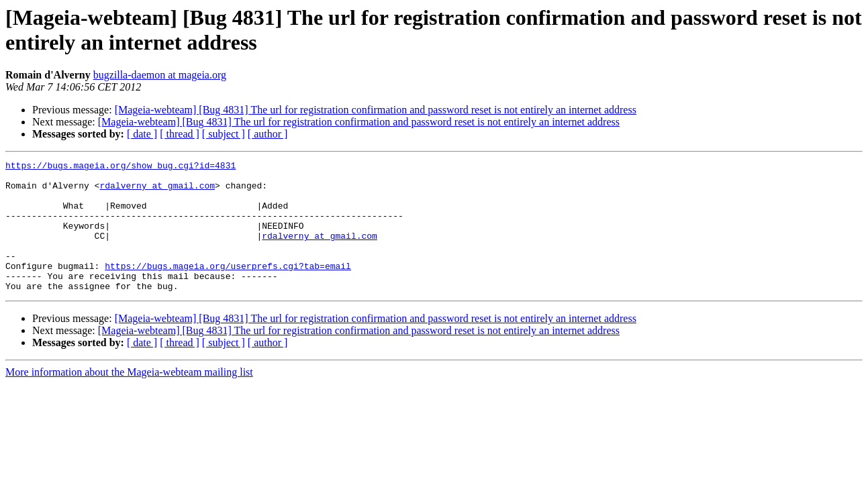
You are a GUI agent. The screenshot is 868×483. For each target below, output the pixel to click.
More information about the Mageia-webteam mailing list (129, 398)
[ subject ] (224, 134)
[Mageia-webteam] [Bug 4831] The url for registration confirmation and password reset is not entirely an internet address (376, 110)
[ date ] (142, 134)
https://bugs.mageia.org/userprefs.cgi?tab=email (228, 288)
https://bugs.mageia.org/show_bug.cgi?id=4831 (120, 167)
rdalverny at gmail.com (157, 191)
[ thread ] (180, 134)
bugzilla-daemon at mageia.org (160, 75)
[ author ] (268, 134)
